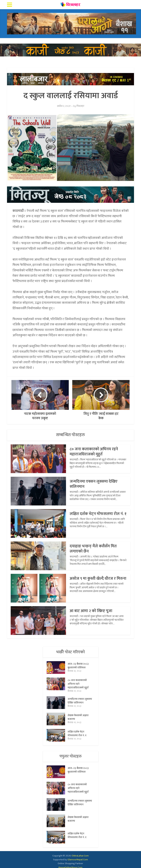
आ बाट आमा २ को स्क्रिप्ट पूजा (92, 611)
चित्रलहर (80, 106)
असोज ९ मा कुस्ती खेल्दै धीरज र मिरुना (93, 581)
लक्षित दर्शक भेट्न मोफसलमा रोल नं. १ (97, 516)
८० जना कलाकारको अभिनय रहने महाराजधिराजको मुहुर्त (94, 452)
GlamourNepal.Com (78, 860)
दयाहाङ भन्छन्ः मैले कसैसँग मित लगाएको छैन (94, 549)
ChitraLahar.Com (80, 856)
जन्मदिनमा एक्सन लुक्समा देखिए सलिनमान (94, 484)
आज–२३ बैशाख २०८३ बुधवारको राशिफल (78, 666)
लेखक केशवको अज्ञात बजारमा (78, 717)
